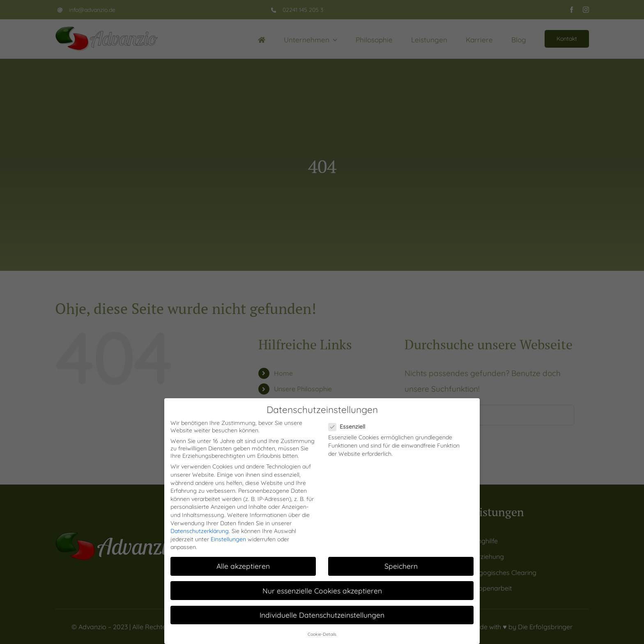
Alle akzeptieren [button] (243, 566)
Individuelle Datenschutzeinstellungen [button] (322, 615)
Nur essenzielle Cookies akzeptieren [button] (322, 591)
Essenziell (350, 427)
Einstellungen (228, 539)
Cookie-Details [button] (322, 634)
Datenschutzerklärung (200, 531)
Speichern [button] (401, 566)
